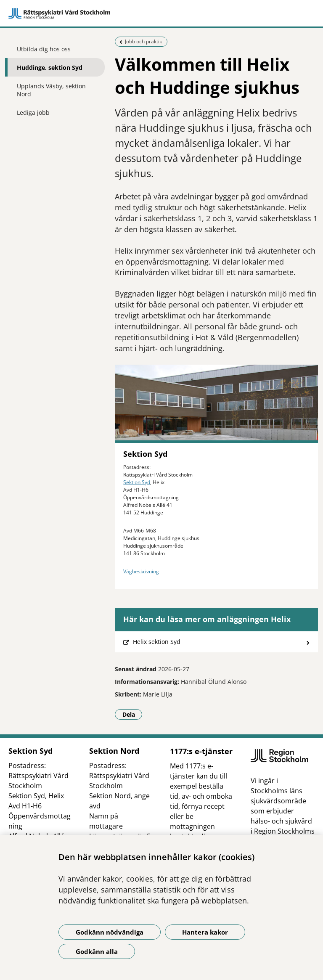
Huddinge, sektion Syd (50, 68)
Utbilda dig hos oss (44, 49)
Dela (132, 714)
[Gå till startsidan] (161, 13)
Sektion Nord (110, 796)
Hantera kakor (205, 932)
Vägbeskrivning (141, 571)
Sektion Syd (137, 482)
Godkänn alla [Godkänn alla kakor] (97, 951)
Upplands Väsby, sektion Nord (51, 90)
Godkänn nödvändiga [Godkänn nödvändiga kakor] (110, 932)
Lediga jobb (33, 113)
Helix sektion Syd (157, 642)
